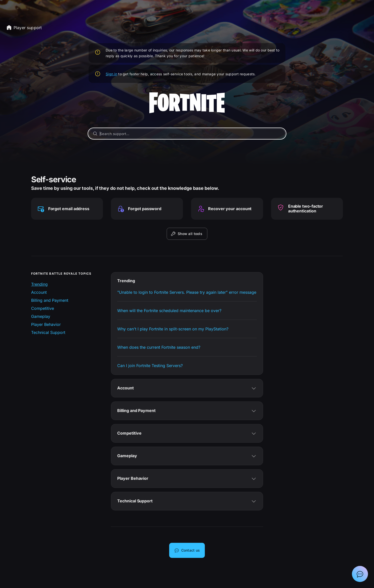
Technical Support (48, 332)
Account (39, 292)
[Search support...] (187, 134)
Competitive (43, 308)
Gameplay (41, 316)
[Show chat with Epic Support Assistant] (360, 574)
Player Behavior (46, 324)
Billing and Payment (50, 300)
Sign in (111, 74)
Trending (39, 284)
